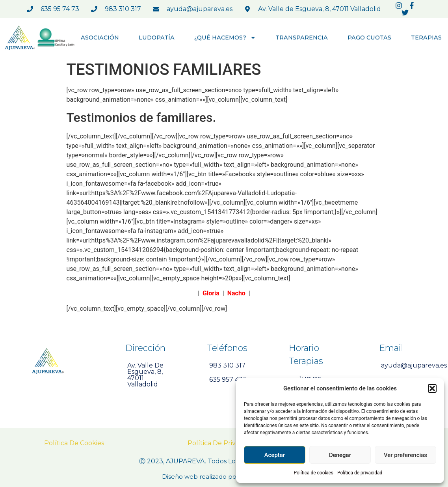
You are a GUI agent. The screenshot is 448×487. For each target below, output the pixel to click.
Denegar (340, 455)
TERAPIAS (426, 38)
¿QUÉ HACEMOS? (225, 38)
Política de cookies (314, 473)
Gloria (211, 293)
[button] (432, 388)
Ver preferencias (405, 455)
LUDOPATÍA (157, 38)
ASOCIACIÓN (100, 38)
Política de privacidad (360, 473)
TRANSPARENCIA (302, 38)
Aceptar (275, 455)
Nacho (236, 293)
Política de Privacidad (222, 443)
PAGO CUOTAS (369, 38)
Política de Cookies (74, 443)
